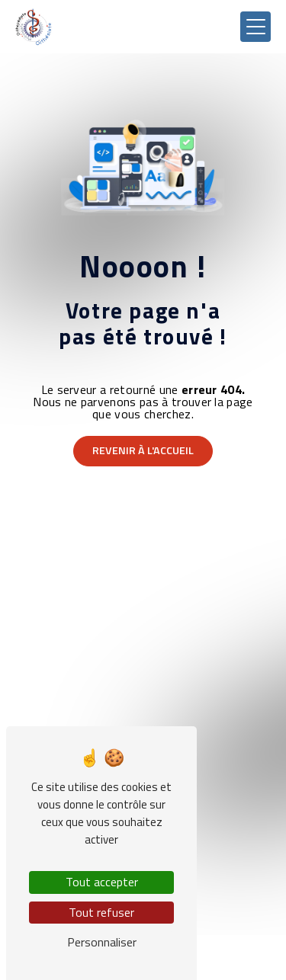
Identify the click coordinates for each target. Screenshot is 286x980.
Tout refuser (101, 912)
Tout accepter (102, 882)
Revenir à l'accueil (143, 450)
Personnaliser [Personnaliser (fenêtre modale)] (102, 942)
